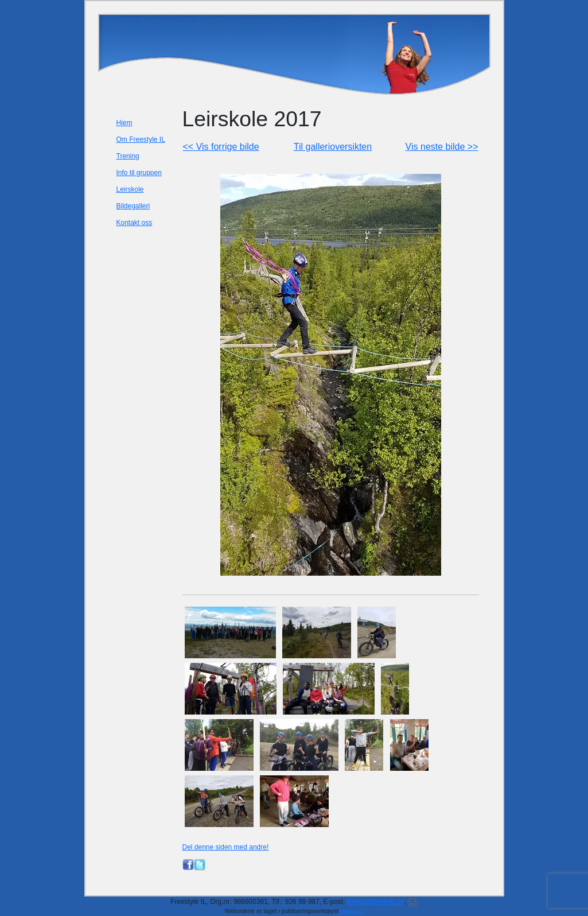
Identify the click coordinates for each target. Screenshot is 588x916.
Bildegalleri (133, 206)
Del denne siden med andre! (226, 847)
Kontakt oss (135, 223)
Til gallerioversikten (333, 147)
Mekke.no (352, 911)
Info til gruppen (139, 173)
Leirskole (130, 189)
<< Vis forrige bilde (221, 147)
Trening (128, 156)
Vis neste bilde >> (442, 147)
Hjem (124, 123)
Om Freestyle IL (141, 139)
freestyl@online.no (376, 902)
